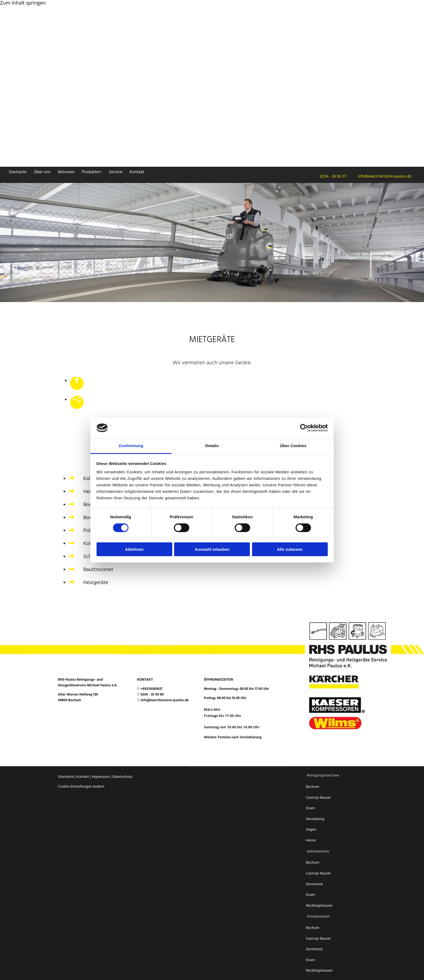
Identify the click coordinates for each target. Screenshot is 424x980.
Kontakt (137, 172)
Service (116, 172)
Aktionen (66, 172)
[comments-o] (77, 399)
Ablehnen (134, 549)
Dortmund (314, 884)
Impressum (100, 777)
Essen (311, 808)
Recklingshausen (319, 906)
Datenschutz (122, 777)
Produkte (90, 172)
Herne (311, 840)
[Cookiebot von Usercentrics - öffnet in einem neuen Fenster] (304, 428)
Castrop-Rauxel (318, 798)
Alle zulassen (290, 549)
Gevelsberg (315, 819)
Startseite (18, 172)
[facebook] (77, 380)
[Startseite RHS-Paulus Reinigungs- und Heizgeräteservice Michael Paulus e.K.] (135, 74)
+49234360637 (151, 689)
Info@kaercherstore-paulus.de (383, 176)
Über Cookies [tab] (293, 446)
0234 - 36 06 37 (332, 176)
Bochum (313, 787)
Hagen (312, 830)
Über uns (42, 172)
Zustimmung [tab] (131, 446)
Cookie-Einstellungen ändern (81, 787)
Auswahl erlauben (212, 549)
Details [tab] (212, 446)
